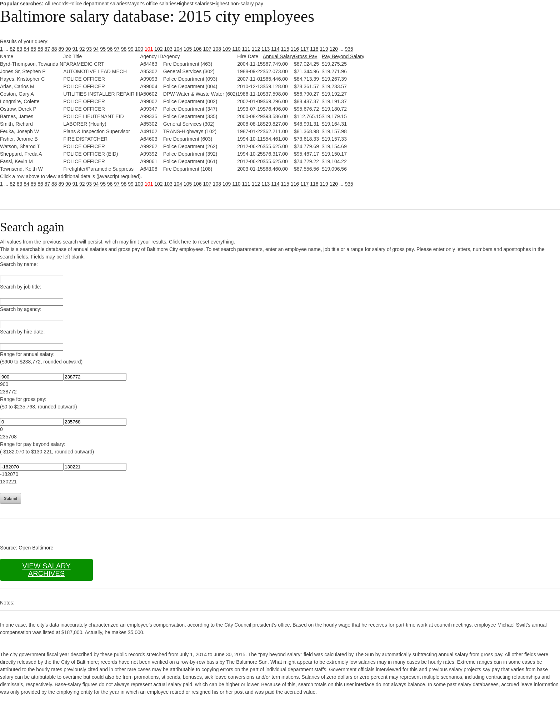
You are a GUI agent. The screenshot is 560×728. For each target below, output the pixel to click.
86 (40, 49)
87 (47, 49)
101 (149, 49)
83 (20, 49)
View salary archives (46, 570)
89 (61, 49)
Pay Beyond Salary (343, 56)
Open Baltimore (36, 548)
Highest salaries (194, 4)
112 (256, 49)
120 (334, 49)
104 (178, 49)
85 (34, 49)
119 (324, 49)
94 (96, 49)
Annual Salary (278, 56)
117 (304, 49)
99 (131, 49)
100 (139, 49)
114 (275, 49)
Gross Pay (306, 56)
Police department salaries (98, 4)
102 (158, 49)
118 (314, 49)
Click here (180, 242)
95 (103, 49)
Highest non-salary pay (238, 4)
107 (207, 49)
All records (56, 4)
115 (285, 49)
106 (197, 49)
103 (168, 49)
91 (75, 49)
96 (110, 49)
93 (89, 49)
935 (349, 49)
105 (188, 49)
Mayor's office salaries (152, 4)
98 (124, 49)
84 (26, 49)
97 (117, 49)
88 (54, 49)
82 (12, 49)
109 (227, 49)
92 (82, 49)
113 (266, 49)
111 (246, 49)
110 (236, 49)
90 (68, 49)
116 (295, 49)
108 (217, 49)
